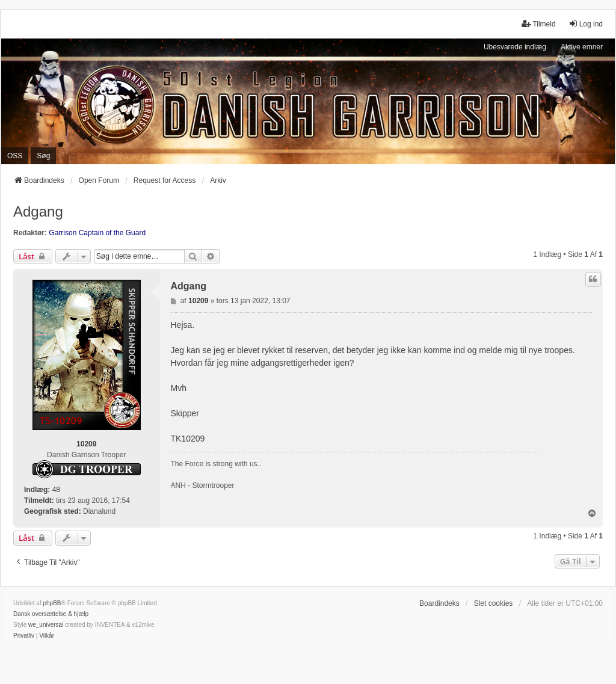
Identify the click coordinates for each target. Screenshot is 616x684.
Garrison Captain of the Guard (97, 233)
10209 (86, 444)
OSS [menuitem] (15, 156)
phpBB (52, 603)
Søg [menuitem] (43, 156)
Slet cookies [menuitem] (494, 603)
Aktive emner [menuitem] (582, 47)
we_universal (46, 625)
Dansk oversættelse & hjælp (51, 614)
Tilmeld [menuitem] (538, 24)
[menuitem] (24, 636)
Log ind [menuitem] (586, 24)
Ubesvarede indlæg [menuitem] (515, 47)
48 (56, 490)
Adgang (38, 211)
